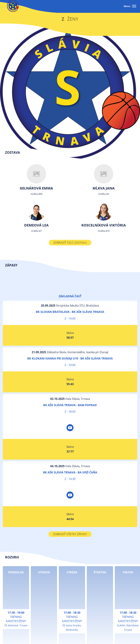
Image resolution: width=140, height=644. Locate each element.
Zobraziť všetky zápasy (70, 534)
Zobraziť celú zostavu (70, 243)
